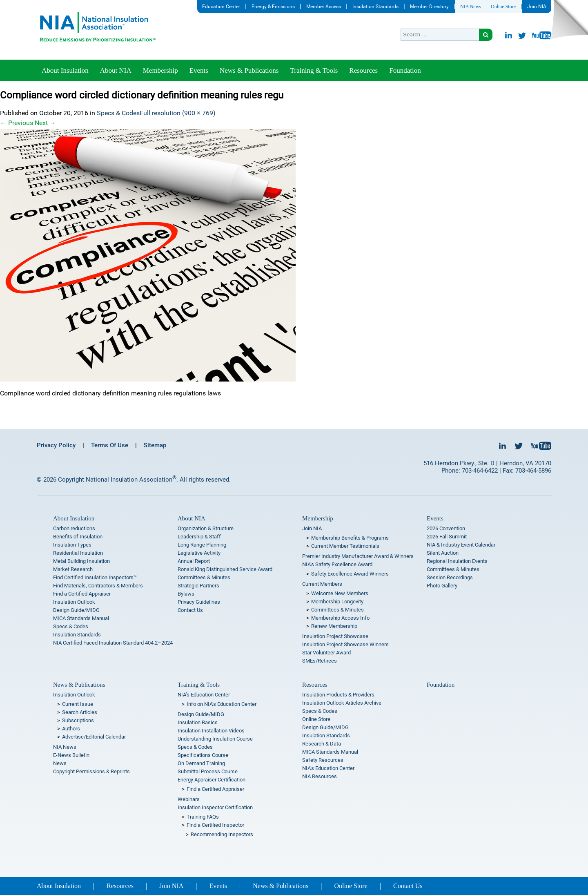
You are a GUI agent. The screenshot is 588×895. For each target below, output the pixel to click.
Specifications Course (203, 755)
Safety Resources (323, 760)
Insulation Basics (198, 722)
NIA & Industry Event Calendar (461, 545)
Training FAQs (203, 817)
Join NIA (537, 7)
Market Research (73, 569)
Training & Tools (314, 70)
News (60, 763)
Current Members (322, 584)
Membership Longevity (337, 602)
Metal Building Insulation (81, 561)
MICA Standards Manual (81, 618)
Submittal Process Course (208, 771)
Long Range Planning (202, 545)
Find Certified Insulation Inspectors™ (95, 577)
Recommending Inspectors (222, 834)
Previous (17, 123)
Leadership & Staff (199, 537)
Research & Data (322, 744)
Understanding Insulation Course (215, 739)
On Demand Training (201, 763)
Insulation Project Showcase (335, 636)
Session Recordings (450, 577)
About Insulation (65, 70)
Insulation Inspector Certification (215, 807)
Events (199, 70)
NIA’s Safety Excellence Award (337, 564)
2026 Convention (446, 528)
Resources (363, 70)
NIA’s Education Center (204, 695)
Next (45, 123)
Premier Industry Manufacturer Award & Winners (358, 556)
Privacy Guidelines (199, 602)
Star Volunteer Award (326, 653)
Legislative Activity (199, 553)
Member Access (324, 7)
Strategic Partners (198, 586)
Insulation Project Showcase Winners (345, 644)
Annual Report (194, 561)
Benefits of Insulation (78, 537)
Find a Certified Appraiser (82, 594)
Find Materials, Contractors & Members (98, 586)
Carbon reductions (74, 528)
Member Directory (429, 7)
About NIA (116, 70)
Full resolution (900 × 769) (178, 113)
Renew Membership (334, 626)
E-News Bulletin (71, 755)
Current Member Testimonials (345, 546)
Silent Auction (443, 553)
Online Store (503, 7)
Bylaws (186, 594)
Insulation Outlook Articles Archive (342, 703)
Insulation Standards (375, 7)
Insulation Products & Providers (338, 695)
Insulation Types (72, 545)
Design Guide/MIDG (76, 610)
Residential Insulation (78, 553)
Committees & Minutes (204, 577)
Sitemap (155, 445)
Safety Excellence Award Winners (350, 574)
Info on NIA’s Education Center (222, 704)
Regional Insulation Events (457, 561)
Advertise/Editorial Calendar (94, 737)
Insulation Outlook (74, 602)
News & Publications (249, 70)
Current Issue (78, 704)
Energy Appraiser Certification (212, 780)
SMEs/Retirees (320, 661)
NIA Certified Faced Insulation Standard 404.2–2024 (113, 643)
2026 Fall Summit (447, 537)
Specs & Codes (118, 113)
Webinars (189, 799)
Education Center (221, 7)
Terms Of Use (110, 445)
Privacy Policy (56, 445)
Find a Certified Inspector (215, 825)
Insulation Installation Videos (211, 731)
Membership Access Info (340, 618)
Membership (160, 70)
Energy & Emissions (273, 7)
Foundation (405, 70)
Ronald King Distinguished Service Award (225, 569)
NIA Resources (320, 776)
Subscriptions (78, 720)
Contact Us (190, 610)
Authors (71, 729)
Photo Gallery (442, 586)
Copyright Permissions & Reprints (91, 771)
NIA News (471, 7)
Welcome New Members (340, 593)
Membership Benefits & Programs (350, 538)
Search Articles (80, 712)
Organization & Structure (206, 528)
